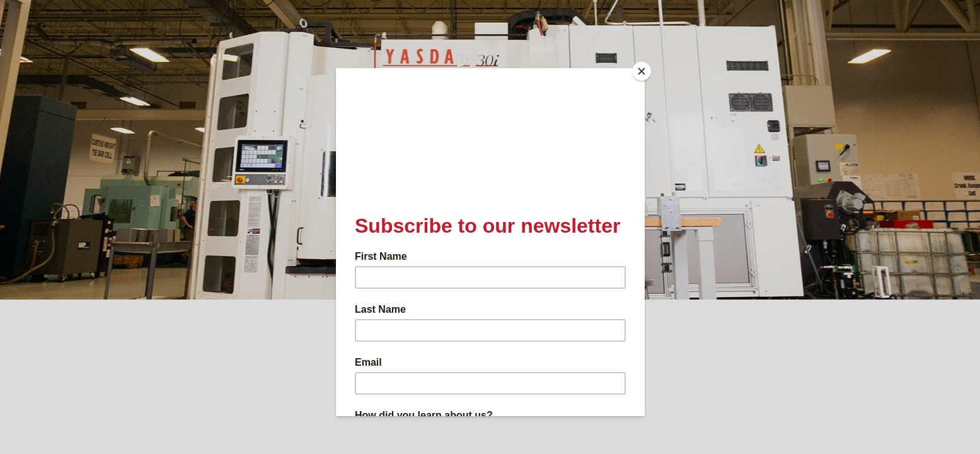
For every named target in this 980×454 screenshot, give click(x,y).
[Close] (642, 71)
